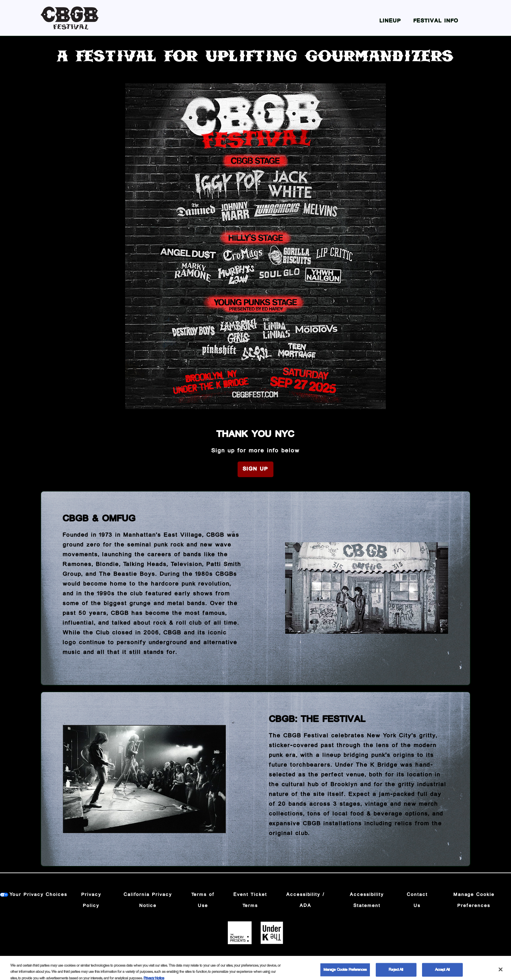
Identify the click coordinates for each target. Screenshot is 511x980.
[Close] (501, 972)
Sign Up (255, 469)
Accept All (442, 972)
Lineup (390, 21)
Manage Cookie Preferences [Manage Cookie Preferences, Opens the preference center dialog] (345, 972)
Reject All (396, 972)
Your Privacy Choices (39, 895)
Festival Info (436, 21)
